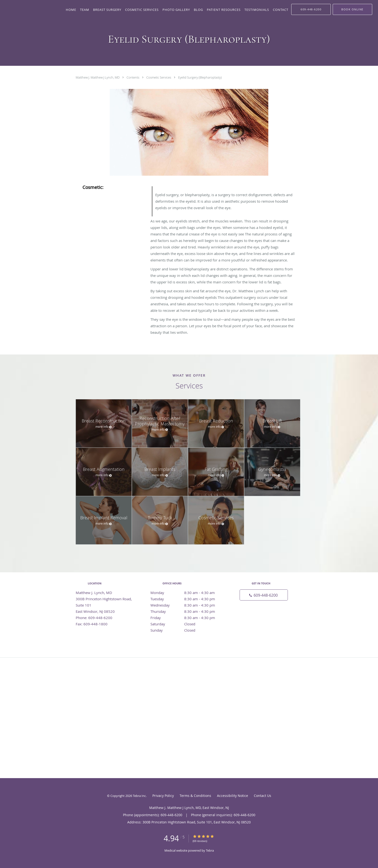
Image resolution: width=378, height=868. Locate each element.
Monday (188, 593)
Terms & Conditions (195, 796)
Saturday (188, 624)
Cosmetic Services (159, 77)
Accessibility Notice (233, 796)
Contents (133, 77)
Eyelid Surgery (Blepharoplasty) (200, 77)
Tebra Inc (139, 796)
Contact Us (263, 796)
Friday (188, 618)
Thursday (188, 611)
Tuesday (188, 599)
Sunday (188, 630)
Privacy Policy (163, 796)
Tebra (210, 850)
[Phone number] (264, 595)
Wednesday (188, 605)
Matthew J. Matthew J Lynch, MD (98, 77)
